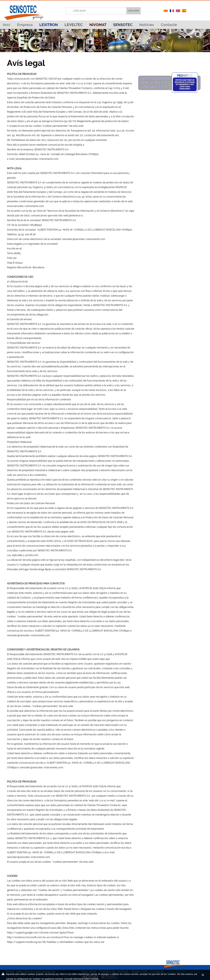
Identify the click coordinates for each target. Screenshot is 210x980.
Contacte (169, 25)
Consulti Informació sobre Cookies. (82, 979)
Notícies (147, 25)
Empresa (25, 25)
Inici (7, 25)
